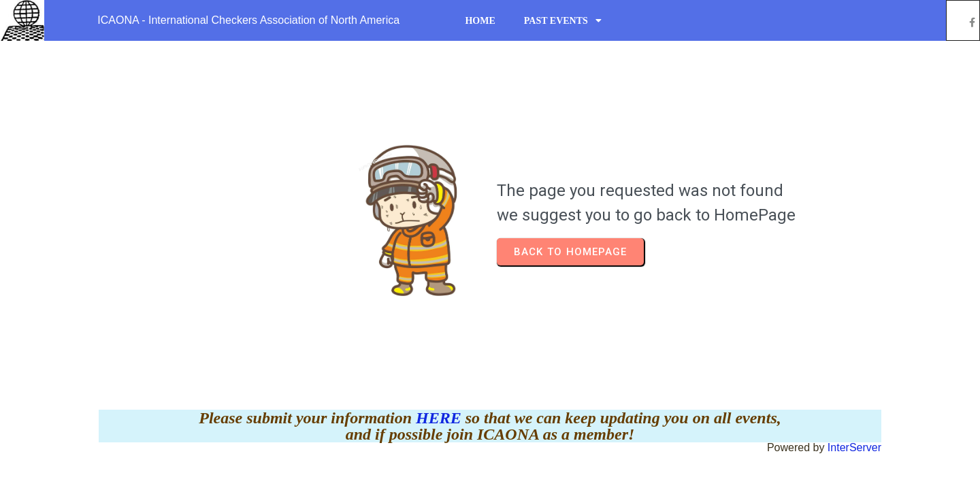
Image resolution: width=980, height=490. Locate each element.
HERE (441, 418)
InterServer (854, 447)
